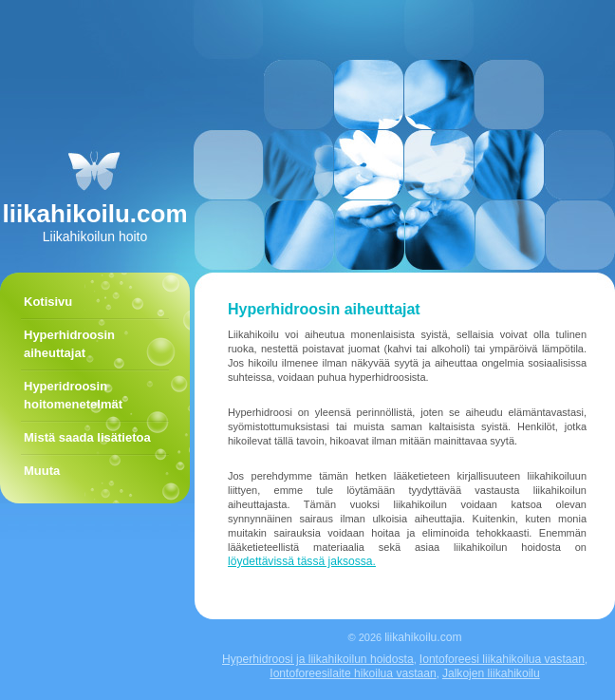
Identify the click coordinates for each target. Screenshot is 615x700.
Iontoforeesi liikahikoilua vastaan (502, 659)
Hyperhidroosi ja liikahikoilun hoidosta (318, 659)
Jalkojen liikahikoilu (491, 673)
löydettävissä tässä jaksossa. (302, 561)
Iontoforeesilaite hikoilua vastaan (353, 673)
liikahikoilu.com (423, 637)
